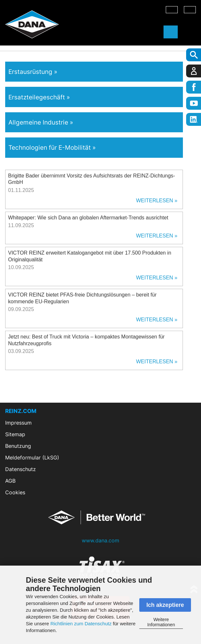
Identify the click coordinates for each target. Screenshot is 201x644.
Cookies (15, 492)
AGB (10, 481)
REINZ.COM (21, 411)
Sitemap (15, 434)
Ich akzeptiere (165, 605)
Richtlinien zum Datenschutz (81, 624)
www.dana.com (100, 540)
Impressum (18, 423)
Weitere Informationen (161, 622)
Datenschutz (21, 469)
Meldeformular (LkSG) (32, 458)
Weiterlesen (155, 201)
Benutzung (18, 446)
